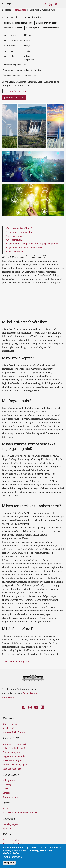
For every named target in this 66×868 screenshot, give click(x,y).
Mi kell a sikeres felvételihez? (20, 232)
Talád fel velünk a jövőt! (14, 748)
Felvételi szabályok (12, 840)
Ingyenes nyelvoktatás (14, 756)
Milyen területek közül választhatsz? (24, 248)
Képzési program (17, 91)
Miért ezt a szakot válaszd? (19, 228)
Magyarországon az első (14, 744)
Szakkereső (8, 728)
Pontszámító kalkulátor (14, 732)
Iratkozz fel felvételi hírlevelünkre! (20, 813)
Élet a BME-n (11, 775)
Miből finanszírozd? (16, 251)
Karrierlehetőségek (12, 760)
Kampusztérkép (10, 797)
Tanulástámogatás (12, 752)
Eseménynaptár (10, 824)
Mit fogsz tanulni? (15, 240)
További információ (12, 857)
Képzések (8, 718)
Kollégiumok (9, 780)
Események (9, 819)
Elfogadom (9, 863)
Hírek (6, 803)
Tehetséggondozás (12, 769)
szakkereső (20, 10)
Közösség (7, 785)
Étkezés (6, 793)
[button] (45, 4)
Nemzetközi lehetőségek (15, 765)
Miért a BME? (11, 738)
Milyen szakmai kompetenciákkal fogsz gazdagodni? (32, 244)
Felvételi (8, 834)
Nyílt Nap (7, 828)
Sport (5, 789)
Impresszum (8, 697)
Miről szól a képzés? (16, 236)
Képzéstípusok (10, 724)
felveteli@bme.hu (32, 693)
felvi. (6, 4)
